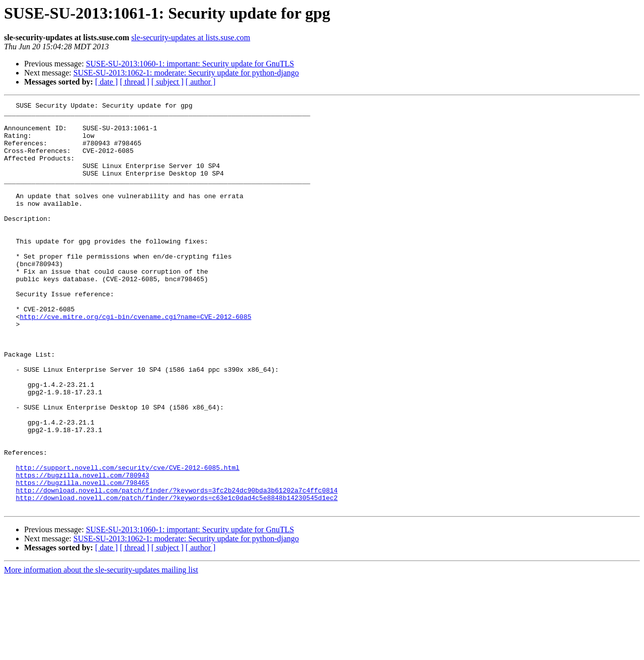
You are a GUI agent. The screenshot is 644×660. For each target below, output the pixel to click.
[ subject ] (168, 82)
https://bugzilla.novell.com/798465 (82, 559)
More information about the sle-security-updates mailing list (101, 651)
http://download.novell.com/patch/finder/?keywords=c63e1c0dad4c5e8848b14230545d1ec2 (177, 577)
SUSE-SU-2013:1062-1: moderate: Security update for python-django (186, 73)
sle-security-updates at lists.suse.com (191, 37)
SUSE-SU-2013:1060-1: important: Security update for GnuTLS (190, 64)
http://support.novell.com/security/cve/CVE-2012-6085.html (128, 541)
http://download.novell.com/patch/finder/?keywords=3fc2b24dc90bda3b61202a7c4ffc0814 (177, 568)
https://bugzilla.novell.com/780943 (82, 550)
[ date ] (106, 82)
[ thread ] (135, 82)
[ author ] (201, 82)
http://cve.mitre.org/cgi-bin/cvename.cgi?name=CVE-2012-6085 (135, 360)
